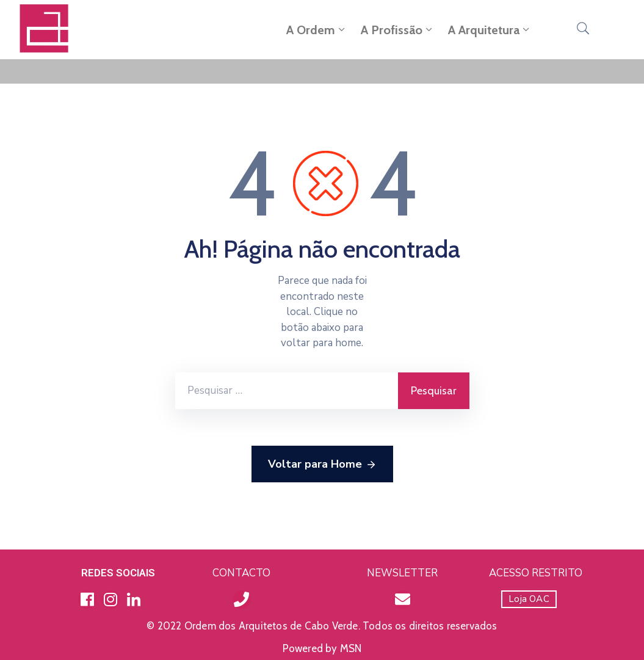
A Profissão (398, 30)
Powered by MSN (322, 648)
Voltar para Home (322, 465)
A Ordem (317, 30)
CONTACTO (241, 573)
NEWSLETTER (402, 573)
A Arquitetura (490, 30)
